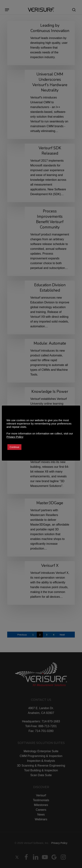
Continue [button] (14, 447)
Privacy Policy (15, 437)
